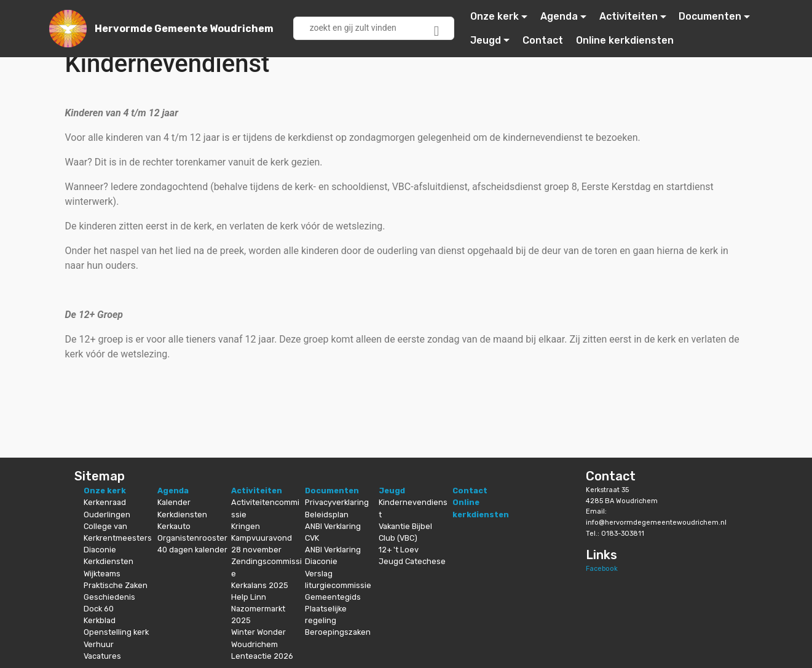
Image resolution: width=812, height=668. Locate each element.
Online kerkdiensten (625, 40)
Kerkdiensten (108, 561)
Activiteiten (629, 16)
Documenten (710, 16)
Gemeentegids (333, 597)
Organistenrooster (192, 538)
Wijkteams (102, 574)
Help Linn (249, 597)
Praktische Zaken (116, 585)
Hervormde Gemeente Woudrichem (184, 29)
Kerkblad (100, 620)
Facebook (602, 569)
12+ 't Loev (399, 550)
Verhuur (99, 644)
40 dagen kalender (192, 550)
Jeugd (486, 40)
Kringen (246, 526)
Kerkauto (174, 526)
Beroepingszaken (338, 632)
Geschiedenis (109, 597)
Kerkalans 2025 (260, 585)
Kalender (174, 502)
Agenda (559, 16)
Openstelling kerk (116, 632)
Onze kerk (495, 16)
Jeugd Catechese (412, 561)
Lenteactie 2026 (262, 656)
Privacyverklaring (337, 502)
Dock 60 (99, 609)
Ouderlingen (107, 515)
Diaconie (100, 550)
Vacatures (102, 656)
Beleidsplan (327, 515)
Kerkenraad (105, 502)
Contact (543, 40)
